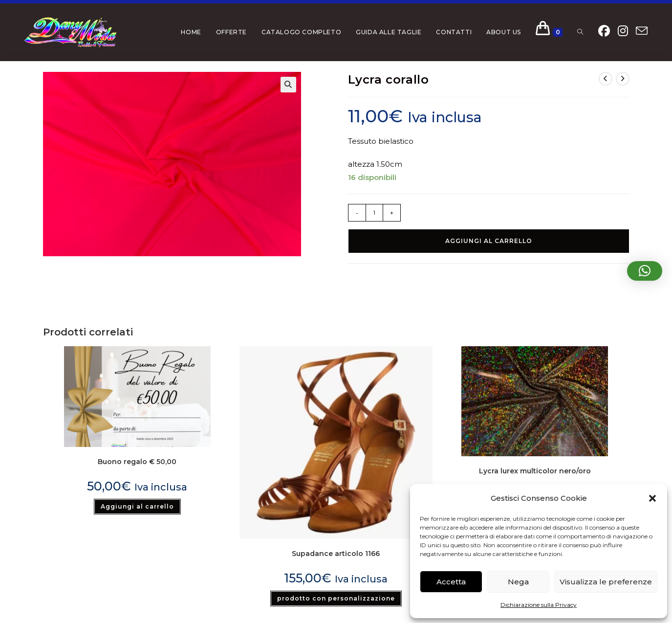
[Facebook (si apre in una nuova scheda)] (604, 31)
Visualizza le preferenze (606, 582)
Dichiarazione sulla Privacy (539, 605)
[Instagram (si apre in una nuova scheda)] (623, 31)
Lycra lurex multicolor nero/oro (535, 471)
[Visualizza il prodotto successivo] (623, 79)
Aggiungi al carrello (489, 241)
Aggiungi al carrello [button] (137, 506)
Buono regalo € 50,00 (137, 462)
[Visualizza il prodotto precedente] (606, 79)
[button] (652, 498)
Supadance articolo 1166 (336, 554)
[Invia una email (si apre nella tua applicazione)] (642, 31)
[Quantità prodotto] (374, 213)
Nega (518, 582)
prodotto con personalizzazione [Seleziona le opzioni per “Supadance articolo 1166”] (336, 598)
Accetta (451, 582)
